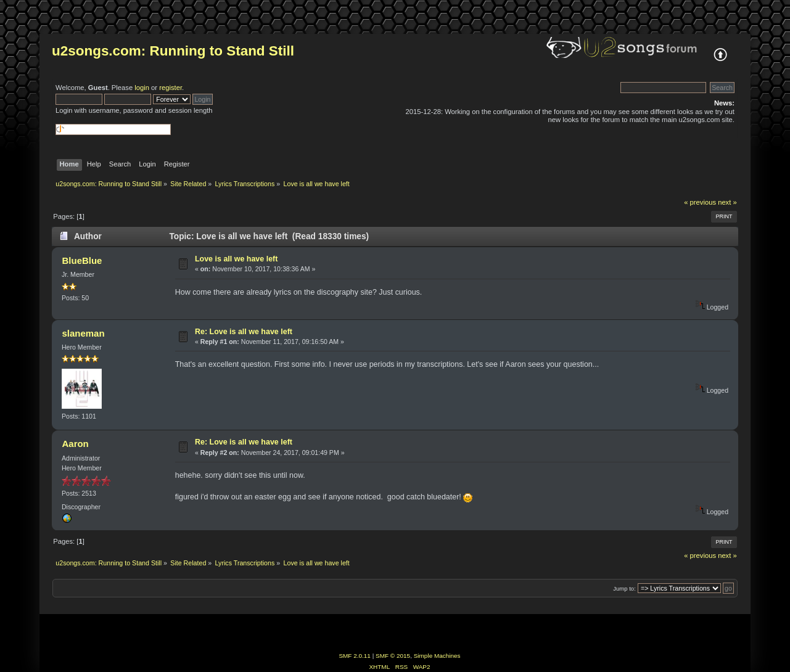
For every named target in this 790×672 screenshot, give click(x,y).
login (142, 88)
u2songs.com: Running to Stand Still (173, 51)
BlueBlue (82, 260)
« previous (700, 202)
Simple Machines (437, 656)
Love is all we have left (236, 259)
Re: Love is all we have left (244, 332)
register (171, 88)
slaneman (84, 333)
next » (727, 202)
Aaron (76, 444)
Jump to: (624, 588)
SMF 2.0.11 (355, 656)
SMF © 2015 (393, 656)
